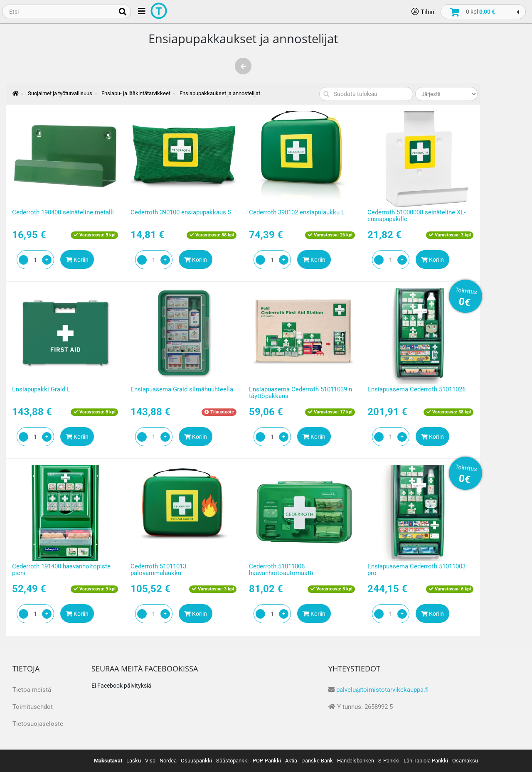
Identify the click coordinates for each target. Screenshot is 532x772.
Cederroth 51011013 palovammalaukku (158, 570)
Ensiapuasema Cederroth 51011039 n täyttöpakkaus (300, 393)
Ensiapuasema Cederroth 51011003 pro (416, 570)
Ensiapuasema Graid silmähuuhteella (182, 389)
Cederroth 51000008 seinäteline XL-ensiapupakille (416, 216)
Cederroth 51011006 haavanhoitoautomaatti (281, 570)
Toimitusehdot (33, 707)
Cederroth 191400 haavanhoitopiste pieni (61, 570)
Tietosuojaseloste (38, 724)
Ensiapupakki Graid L (41, 389)
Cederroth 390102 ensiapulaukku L (297, 212)
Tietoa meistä (32, 690)
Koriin (77, 260)
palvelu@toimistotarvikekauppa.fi (382, 690)
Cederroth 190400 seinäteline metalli (63, 212)
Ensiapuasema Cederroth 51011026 (416, 389)
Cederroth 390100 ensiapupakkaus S (181, 212)
